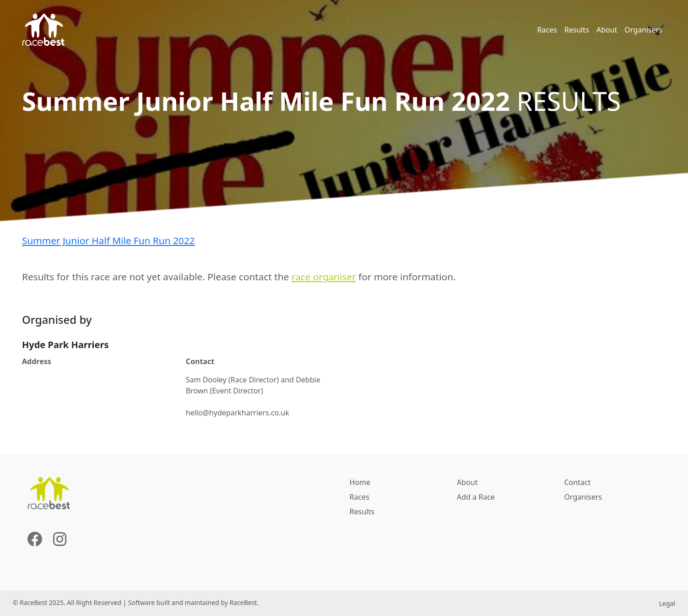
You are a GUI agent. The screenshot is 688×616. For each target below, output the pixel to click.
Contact (578, 482)
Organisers (643, 30)
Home (360, 482)
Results (577, 30)
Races (547, 30)
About (607, 30)
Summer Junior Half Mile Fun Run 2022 (108, 240)
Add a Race (476, 497)
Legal (667, 603)
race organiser (324, 277)
